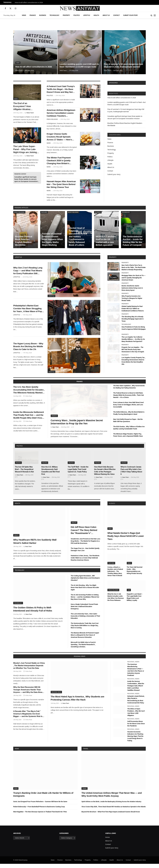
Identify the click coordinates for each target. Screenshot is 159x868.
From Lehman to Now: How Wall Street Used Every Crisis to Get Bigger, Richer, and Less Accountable (128, 409)
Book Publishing (19, 216)
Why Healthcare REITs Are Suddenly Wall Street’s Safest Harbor (35, 546)
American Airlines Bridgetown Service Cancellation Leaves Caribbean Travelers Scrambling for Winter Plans (62, 114)
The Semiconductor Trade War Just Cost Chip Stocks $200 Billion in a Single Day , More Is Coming (85, 630)
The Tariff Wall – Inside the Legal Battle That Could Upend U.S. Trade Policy (78, 473)
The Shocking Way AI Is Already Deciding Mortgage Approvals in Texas (133, 323)
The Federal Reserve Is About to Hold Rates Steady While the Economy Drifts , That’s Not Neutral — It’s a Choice (128, 399)
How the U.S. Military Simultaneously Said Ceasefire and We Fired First (50, 475)
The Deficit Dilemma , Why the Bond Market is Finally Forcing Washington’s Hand (129, 417)
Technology (54, 15)
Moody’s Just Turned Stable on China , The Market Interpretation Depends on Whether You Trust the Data (29, 670)
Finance (33, 15)
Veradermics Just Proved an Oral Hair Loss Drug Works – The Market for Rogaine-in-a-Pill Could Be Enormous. (86, 545)
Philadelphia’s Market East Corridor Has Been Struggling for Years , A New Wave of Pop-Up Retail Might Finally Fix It (28, 313)
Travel (86, 753)
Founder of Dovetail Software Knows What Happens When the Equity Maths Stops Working (52, 244)
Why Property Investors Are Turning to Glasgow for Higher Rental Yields (132, 302)
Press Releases (86, 121)
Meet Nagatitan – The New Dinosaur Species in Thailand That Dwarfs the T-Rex (40, 816)
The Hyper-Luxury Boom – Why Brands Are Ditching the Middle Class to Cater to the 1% (28, 351)
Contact (116, 15)
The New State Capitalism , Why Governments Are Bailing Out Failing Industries (129, 391)
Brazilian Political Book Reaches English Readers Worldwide (24, 245)
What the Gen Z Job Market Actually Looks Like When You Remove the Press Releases (116, 601)
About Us (106, 15)
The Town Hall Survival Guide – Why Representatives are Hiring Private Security (135, 574)
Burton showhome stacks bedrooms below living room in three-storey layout (132, 292)
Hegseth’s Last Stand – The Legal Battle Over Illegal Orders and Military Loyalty (135, 601)
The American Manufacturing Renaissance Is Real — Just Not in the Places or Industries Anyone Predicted (136, 674)
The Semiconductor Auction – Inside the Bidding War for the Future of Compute (133, 245)
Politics (77, 15)
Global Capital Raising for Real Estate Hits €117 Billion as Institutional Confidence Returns (133, 313)
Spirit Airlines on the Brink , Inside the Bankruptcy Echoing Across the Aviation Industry (111, 806)
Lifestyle (87, 15)
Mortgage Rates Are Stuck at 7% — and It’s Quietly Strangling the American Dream (133, 282)
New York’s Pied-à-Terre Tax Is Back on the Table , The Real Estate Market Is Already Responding (134, 271)
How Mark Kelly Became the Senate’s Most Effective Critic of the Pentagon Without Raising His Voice (105, 475)
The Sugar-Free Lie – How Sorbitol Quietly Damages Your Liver (85, 554)
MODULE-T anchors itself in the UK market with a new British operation (106, 245)
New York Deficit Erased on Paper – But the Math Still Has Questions (128, 425)
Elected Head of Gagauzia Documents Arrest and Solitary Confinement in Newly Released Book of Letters (78, 241)
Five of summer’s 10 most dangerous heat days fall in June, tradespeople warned (122, 64)
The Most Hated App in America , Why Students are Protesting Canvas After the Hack (78, 702)
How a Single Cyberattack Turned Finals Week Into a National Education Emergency (84, 611)
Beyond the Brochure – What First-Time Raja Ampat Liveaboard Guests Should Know (111, 816)
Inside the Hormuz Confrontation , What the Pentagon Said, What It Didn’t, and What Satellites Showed (136, 690)
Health (96, 15)
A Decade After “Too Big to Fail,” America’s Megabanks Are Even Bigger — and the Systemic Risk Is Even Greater (28, 718)
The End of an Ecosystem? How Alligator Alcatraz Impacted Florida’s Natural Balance (22, 106)
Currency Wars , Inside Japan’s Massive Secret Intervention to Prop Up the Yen (77, 426)
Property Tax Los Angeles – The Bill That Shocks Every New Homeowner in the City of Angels (133, 354)
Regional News (56, 696)
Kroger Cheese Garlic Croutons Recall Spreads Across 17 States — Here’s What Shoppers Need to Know (61, 139)
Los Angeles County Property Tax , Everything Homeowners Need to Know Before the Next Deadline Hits (133, 365)
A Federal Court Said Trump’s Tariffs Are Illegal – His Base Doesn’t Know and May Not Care (61, 90)
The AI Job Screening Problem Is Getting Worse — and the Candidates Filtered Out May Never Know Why (85, 601)
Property (66, 15)
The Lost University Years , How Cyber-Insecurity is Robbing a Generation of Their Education (85, 620)
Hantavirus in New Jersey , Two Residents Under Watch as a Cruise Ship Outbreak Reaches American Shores (85, 562)
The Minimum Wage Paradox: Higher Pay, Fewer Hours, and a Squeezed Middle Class (128, 439)
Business (43, 15)
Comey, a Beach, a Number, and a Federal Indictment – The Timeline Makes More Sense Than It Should (115, 575)
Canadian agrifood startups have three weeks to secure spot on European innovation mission (26, 179)
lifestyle (18, 261)
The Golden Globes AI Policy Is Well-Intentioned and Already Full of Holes (33, 613)
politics (19, 450)
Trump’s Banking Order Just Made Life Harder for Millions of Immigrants (43, 799)
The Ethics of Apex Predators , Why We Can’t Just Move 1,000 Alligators (136, 716)
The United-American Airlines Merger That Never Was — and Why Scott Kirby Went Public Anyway (112, 799)
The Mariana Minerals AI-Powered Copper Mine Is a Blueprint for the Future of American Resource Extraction (85, 639)
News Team (19, 70)
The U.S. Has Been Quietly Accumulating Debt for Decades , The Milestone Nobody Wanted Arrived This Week (28, 394)
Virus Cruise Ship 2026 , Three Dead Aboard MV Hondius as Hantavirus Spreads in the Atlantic (114, 811)
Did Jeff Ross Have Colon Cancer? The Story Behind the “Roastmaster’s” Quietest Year (84, 534)
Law (129, 594)
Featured (108, 57)
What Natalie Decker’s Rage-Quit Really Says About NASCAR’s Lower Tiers (126, 540)
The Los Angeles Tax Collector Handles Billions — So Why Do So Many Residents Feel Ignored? (133, 343)
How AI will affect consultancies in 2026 (29, 3)
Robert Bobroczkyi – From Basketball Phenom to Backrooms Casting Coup (39, 811)
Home (107, 841)
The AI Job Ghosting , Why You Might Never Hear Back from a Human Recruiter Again (85, 592)
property (113, 261)
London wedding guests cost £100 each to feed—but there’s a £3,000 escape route (79, 64)
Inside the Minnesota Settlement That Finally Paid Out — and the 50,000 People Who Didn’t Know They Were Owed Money (28, 421)
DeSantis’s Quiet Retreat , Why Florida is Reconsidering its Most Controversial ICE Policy (136, 704)
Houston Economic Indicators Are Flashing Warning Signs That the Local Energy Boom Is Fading (135, 740)
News (24, 15)
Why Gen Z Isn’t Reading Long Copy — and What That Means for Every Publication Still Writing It (28, 275)
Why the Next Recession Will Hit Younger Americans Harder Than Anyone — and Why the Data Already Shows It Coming (29, 694)
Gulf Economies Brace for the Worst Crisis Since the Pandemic (136, 728)
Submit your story (130, 15)
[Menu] (155, 15)
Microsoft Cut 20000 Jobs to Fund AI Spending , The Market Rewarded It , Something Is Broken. (83, 649)
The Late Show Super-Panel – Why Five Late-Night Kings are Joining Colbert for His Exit (25, 150)
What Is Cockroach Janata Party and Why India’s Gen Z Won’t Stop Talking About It (131, 475)
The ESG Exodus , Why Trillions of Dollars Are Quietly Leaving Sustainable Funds (129, 432)
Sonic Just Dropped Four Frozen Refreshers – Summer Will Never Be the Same (40, 806)
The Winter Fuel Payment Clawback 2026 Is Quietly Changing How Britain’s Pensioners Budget (60, 164)
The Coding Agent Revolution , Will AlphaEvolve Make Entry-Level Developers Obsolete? (85, 582)
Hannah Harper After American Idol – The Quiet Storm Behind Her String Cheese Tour (60, 188)
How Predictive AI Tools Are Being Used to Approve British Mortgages (134, 332)
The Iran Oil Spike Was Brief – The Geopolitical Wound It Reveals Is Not (24, 473)
